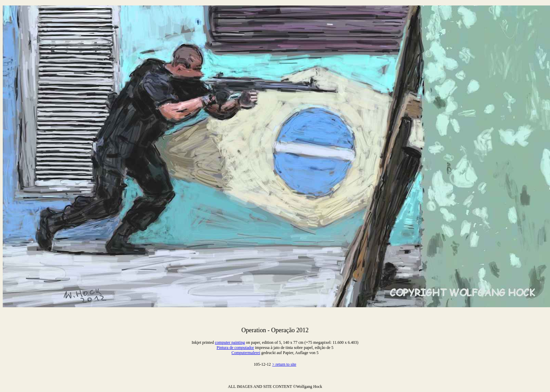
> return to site (284, 364)
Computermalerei (246, 353)
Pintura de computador (235, 348)
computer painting (230, 342)
